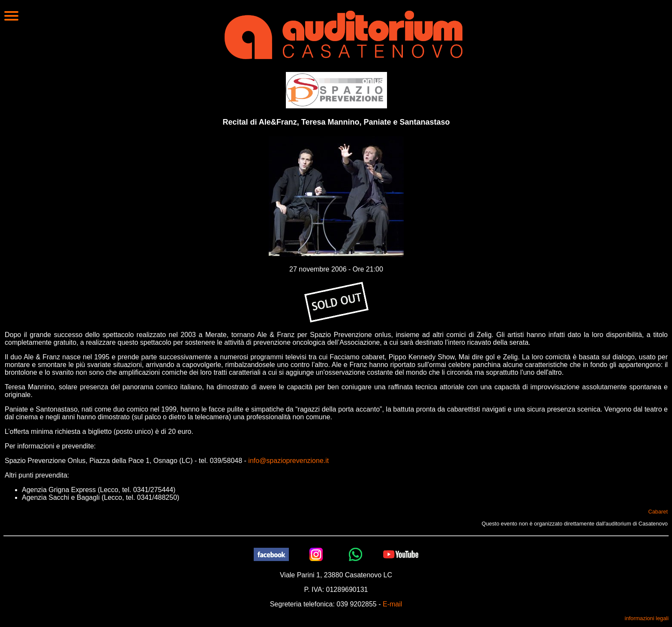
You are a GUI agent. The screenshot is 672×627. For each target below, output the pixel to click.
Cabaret (658, 512)
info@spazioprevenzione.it (288, 461)
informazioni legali (647, 618)
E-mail (392, 604)
